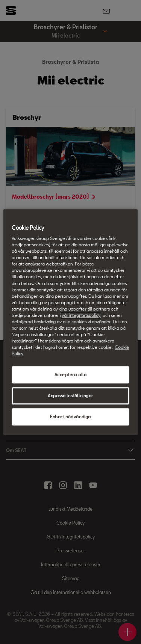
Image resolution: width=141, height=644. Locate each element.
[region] (70, 322)
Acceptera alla (71, 375)
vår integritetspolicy (81, 315)
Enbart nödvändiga (70, 417)
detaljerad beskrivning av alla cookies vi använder (61, 322)
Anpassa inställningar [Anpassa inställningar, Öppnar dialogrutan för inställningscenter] (70, 396)
